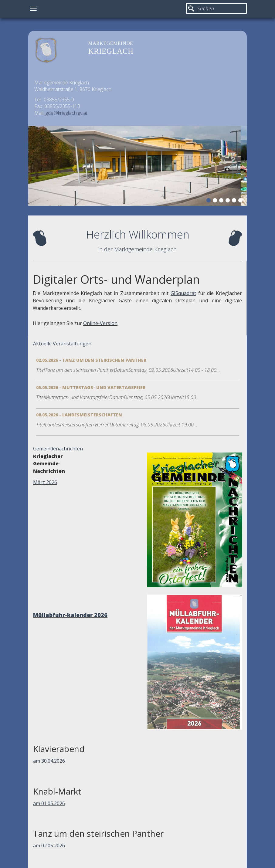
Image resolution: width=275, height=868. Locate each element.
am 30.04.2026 (49, 761)
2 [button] (216, 201)
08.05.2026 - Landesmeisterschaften (79, 415)
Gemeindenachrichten (58, 449)
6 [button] (241, 201)
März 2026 (45, 482)
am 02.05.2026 (49, 846)
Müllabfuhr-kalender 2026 (70, 615)
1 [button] (209, 201)
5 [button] (235, 201)
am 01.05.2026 (49, 803)
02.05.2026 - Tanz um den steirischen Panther (91, 360)
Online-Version (100, 323)
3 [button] (222, 201)
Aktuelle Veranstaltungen (62, 344)
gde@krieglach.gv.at (66, 113)
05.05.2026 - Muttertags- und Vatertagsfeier (91, 387)
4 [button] (229, 201)
